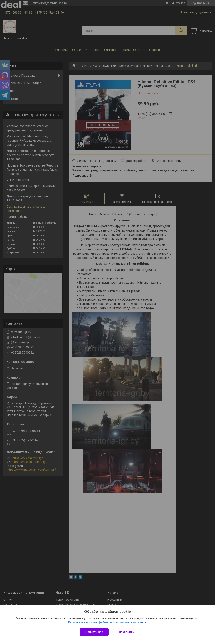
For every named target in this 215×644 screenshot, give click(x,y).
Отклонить (126, 632)
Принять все (94, 632)
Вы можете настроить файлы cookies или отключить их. (106, 622)
